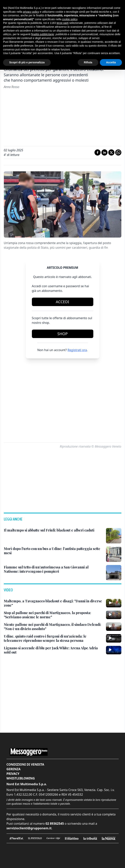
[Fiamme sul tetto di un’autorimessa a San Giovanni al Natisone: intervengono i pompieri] (53, 569)
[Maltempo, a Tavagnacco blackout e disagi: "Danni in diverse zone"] (53, 603)
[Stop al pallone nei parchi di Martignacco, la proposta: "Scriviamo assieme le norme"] (53, 615)
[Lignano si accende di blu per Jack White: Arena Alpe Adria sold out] (53, 650)
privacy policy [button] (31, 12)
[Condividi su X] (111, 152)
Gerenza (14, 769)
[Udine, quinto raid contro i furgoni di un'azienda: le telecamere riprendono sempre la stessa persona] (53, 638)
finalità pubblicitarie (43, 34)
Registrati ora (77, 350)
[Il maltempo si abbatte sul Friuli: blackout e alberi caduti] (49, 530)
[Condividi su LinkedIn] (104, 152)
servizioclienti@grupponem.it (29, 828)
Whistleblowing (21, 778)
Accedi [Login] (63, 302)
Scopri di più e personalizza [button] (27, 62)
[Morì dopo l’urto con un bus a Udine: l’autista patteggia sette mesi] (53, 551)
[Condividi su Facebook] (98, 152)
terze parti (63, 23)
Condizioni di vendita (25, 764)
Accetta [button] (111, 62)
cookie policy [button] (70, 19)
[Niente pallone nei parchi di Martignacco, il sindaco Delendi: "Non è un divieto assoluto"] (53, 627)
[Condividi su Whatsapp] (118, 152)
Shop (63, 334)
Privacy (13, 774)
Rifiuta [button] (88, 62)
